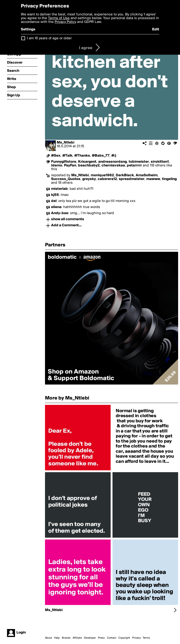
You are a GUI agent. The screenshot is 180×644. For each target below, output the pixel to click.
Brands (66, 638)
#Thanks (82, 156)
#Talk (67, 156)
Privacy (136, 638)
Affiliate (77, 638)
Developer (90, 638)
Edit (156, 29)
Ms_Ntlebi (66, 143)
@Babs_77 (101, 156)
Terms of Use (59, 18)
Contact (112, 638)
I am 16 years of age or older (49, 38)
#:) (114, 156)
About (49, 638)
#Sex (56, 156)
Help (57, 638)
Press (101, 638)
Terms (146, 638)
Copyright (124, 638)
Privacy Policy (65, 22)
